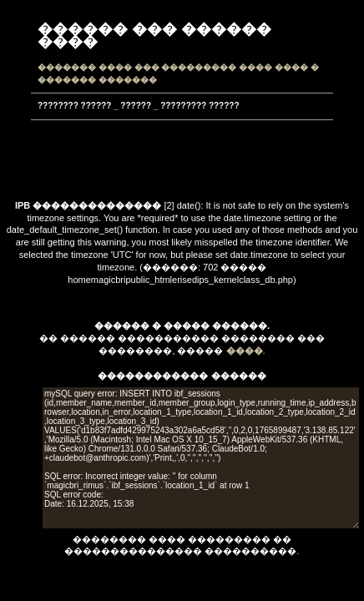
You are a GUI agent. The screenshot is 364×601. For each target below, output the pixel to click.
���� (245, 351)
